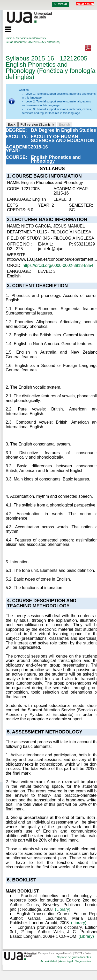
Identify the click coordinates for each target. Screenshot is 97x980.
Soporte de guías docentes (74, 957)
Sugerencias (83, 961)
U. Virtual (61, 4)
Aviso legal (66, 961)
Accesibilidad (49, 961)
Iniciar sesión (85, 4)
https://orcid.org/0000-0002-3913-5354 (58, 265)
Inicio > (10, 38)
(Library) (63, 909)
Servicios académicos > (31, 38)
